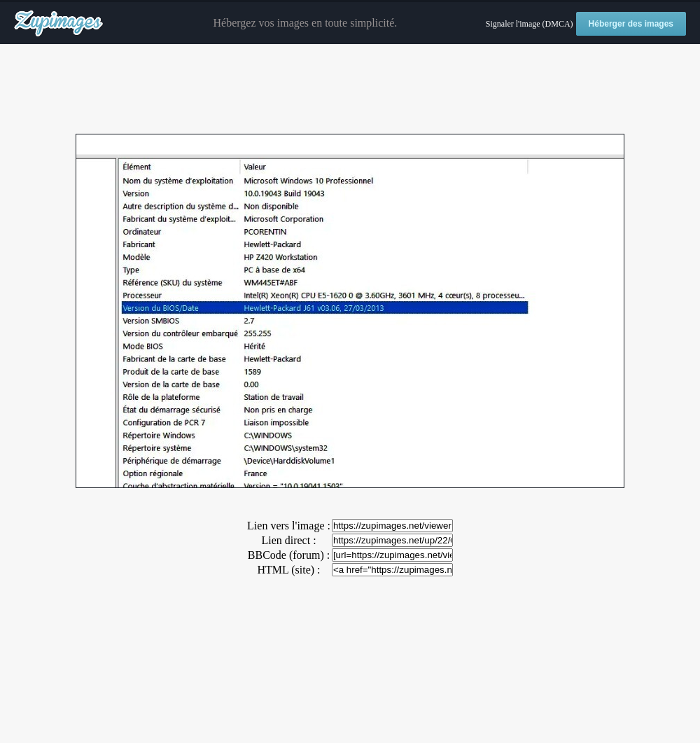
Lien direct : (288, 540)
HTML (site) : (288, 570)
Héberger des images (631, 24)
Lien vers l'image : (289, 526)
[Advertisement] (350, 90)
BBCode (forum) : (289, 555)
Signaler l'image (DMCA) (530, 24)
